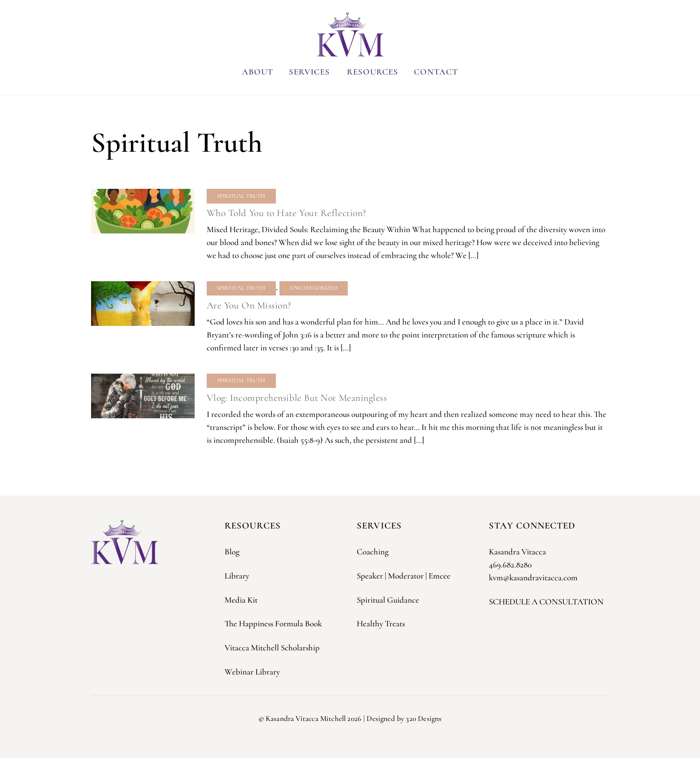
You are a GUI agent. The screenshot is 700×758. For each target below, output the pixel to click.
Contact (436, 72)
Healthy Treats (381, 623)
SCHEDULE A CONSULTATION (546, 602)
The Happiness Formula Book (273, 623)
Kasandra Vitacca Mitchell (306, 718)
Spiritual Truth (241, 196)
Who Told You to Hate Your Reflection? (286, 213)
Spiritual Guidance (388, 600)
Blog (232, 552)
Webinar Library (252, 672)
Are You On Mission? (249, 305)
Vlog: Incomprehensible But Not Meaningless (297, 397)
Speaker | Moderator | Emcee (404, 576)
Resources (373, 72)
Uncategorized (314, 288)
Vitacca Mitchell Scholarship (272, 648)
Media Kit (241, 600)
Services (309, 72)
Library (237, 576)
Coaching (373, 552)
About (258, 72)
